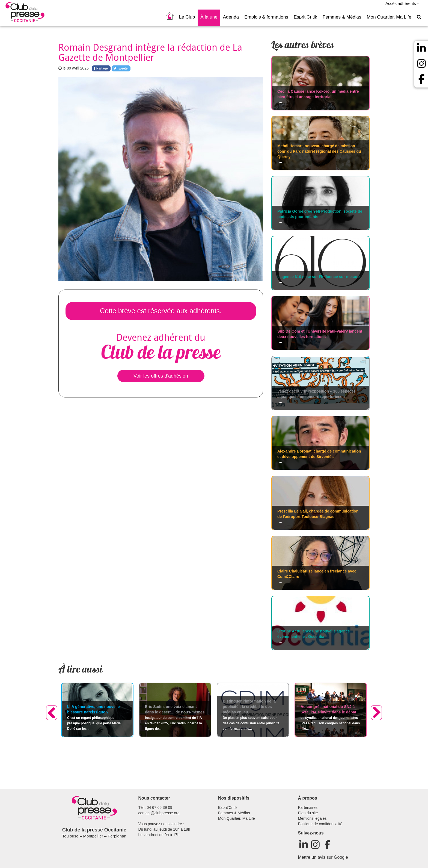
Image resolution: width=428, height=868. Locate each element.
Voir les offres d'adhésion (161, 376)
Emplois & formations (266, 17)
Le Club (187, 17)
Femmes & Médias (342, 17)
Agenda (231, 17)
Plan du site (308, 813)
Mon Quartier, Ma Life (389, 17)
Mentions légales (312, 818)
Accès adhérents (403, 3)
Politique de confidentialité (320, 824)
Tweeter (121, 68)
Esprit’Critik (305, 17)
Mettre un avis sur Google (323, 857)
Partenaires (308, 807)
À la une (209, 17)
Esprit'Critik (228, 807)
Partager (101, 68)
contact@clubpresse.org (159, 813)
